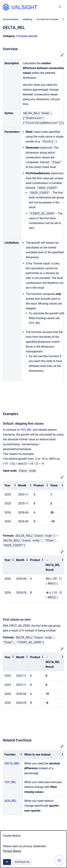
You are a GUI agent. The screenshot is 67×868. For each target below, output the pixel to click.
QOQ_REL (11, 801)
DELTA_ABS (12, 763)
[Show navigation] (59, 860)
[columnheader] (10, 485)
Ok (7, 862)
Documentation (11, 19)
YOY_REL (35, 323)
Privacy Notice (12, 851)
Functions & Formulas (48, 19)
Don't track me (22, 862)
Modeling (28, 19)
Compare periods (27, 36)
